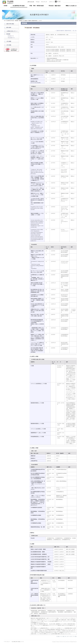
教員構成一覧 (11, 36)
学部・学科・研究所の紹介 (37, 6)
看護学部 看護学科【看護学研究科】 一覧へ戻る (67, 31)
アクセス (38, 2)
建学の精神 (9, 27)
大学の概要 (9, 41)
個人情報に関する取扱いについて (18, 642)
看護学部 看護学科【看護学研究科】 (31, 21)
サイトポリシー (7, 642)
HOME (6, 6)
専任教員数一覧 (11, 38)
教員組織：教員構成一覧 (19, 21)
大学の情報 (9, 45)
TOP (5, 21)
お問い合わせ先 (31, 2)
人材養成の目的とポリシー (12, 31)
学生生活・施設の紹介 (55, 6)
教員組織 (8, 34)
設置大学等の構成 (10, 24)
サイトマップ (44, 2)
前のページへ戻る (61, 636)
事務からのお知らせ (71, 6)
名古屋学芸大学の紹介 (19, 6)
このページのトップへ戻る (71, 636)
